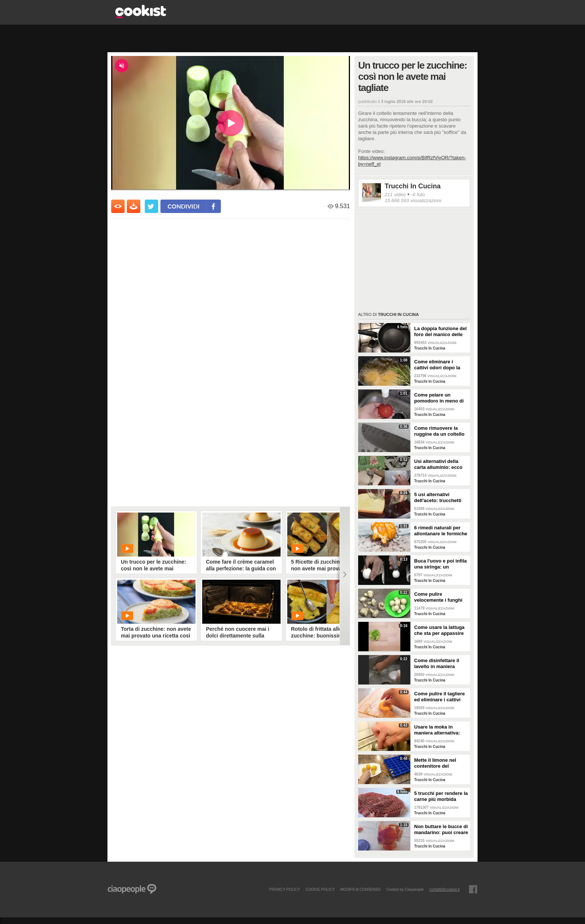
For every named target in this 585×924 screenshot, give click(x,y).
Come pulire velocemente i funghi (438, 597)
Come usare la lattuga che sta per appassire (439, 630)
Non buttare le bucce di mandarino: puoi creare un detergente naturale (441, 830)
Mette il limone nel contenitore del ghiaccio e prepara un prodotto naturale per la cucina (439, 763)
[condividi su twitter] (151, 206)
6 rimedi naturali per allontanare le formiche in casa (441, 531)
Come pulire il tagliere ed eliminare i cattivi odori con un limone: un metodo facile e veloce (439, 697)
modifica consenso (360, 889)
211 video (395, 195)
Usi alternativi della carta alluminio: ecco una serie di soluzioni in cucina (439, 464)
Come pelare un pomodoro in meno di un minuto (439, 398)
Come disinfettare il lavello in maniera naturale (437, 664)
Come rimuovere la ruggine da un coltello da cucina (439, 431)
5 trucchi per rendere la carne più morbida (441, 796)
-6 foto (418, 195)
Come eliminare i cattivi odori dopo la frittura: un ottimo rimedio (437, 365)
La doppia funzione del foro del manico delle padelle (440, 332)
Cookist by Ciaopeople (405, 889)
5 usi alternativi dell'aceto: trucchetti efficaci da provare (438, 498)
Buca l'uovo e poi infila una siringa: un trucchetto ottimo (440, 564)
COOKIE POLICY (320, 889)
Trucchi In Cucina (413, 186)
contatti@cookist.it (445, 889)
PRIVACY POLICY (284, 889)
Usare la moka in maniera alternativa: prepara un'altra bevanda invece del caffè (437, 730)
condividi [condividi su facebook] (184, 206)
